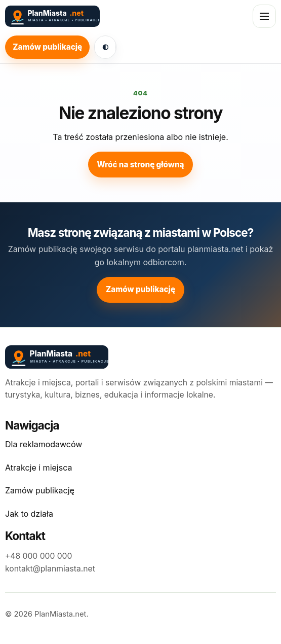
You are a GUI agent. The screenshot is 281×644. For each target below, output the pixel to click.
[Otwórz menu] (264, 16)
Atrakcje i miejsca (38, 468)
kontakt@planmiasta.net (50, 569)
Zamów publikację (47, 47)
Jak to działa (29, 514)
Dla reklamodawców (44, 444)
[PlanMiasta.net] (89, 16)
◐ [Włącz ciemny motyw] (105, 47)
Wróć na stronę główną (140, 165)
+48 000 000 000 (38, 556)
